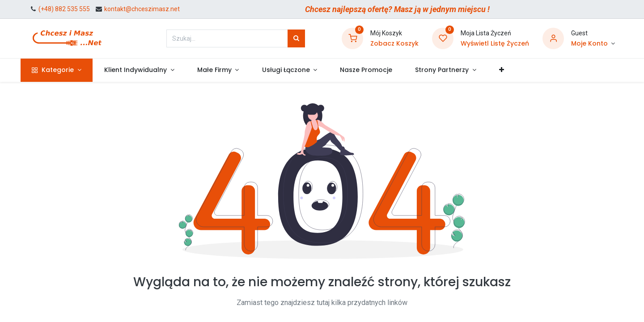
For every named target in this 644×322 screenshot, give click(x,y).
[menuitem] (375, 70)
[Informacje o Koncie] (593, 44)
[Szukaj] (296, 38)
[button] (510, 70)
